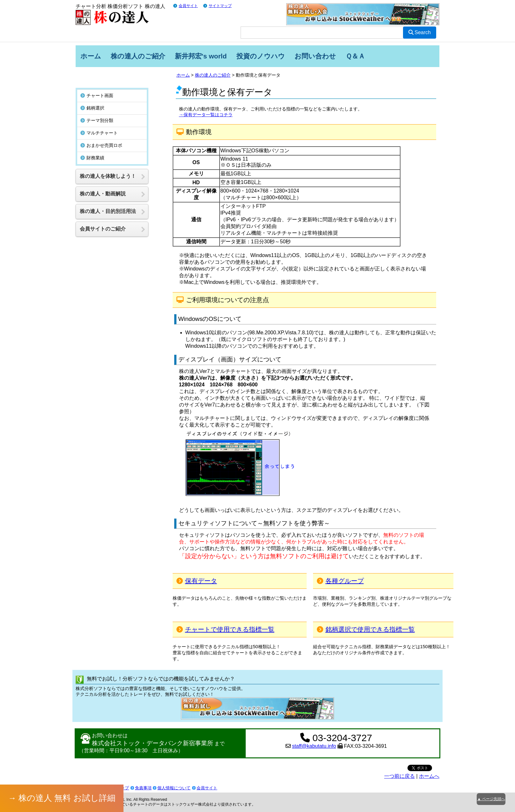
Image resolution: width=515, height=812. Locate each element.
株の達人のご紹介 (138, 56)
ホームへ (429, 776)
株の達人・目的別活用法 (108, 199)
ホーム (91, 56)
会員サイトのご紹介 (103, 217)
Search (420, 32)
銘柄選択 (92, 96)
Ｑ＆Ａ (355, 56)
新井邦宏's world (201, 56)
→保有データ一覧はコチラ (206, 115)
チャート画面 (97, 83)
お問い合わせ (315, 56)
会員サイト (188, 6)
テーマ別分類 (97, 108)
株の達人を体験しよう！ (108, 164)
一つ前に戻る (399, 776)
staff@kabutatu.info (314, 746)
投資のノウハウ (261, 56)
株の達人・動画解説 (103, 182)
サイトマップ (220, 6)
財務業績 (92, 146)
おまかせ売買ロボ (101, 133)
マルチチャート (99, 121)
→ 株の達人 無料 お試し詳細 (62, 798)
